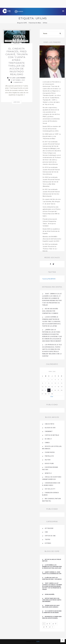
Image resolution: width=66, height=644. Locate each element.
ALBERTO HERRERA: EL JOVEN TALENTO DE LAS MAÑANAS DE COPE (52, 573)
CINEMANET (49, 431)
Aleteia (48, 460)
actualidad (49, 528)
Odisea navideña (50, 594)
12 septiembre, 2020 (17, 80)
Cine (8, 41)
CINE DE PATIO (50, 424)
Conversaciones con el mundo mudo (51, 484)
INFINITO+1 (48, 473)
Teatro (48, 539)
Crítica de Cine (21, 41)
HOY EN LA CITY (50, 489)
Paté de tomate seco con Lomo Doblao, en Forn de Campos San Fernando (52, 600)
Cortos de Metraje (52, 435)
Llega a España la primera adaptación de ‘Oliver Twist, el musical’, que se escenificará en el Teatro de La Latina (52, 321)
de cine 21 (48, 439)
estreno (48, 543)
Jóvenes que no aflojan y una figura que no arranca (51, 606)
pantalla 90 (49, 456)
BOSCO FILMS (49, 464)
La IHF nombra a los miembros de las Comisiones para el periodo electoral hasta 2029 (52, 567)
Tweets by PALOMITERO (49, 279)
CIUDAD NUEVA (50, 452)
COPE (38, 642)
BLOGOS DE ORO (50, 428)
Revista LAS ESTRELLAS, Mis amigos (52, 448)
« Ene (52, 397)
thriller (16, 43)
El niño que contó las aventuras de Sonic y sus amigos (52, 578)
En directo (19, 11)
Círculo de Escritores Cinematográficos (52, 478)
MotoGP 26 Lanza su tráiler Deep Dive (52, 560)
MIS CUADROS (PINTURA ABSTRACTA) (52, 500)
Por (16, 78)
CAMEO (47, 443)
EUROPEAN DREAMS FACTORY (50, 468)
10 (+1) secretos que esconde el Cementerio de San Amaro (52, 612)
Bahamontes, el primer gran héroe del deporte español (52, 617)
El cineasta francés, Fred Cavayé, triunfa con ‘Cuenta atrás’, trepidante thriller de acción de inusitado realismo (17, 61)
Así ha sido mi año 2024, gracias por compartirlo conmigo (50, 311)
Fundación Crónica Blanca (50, 494)
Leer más (17, 102)
